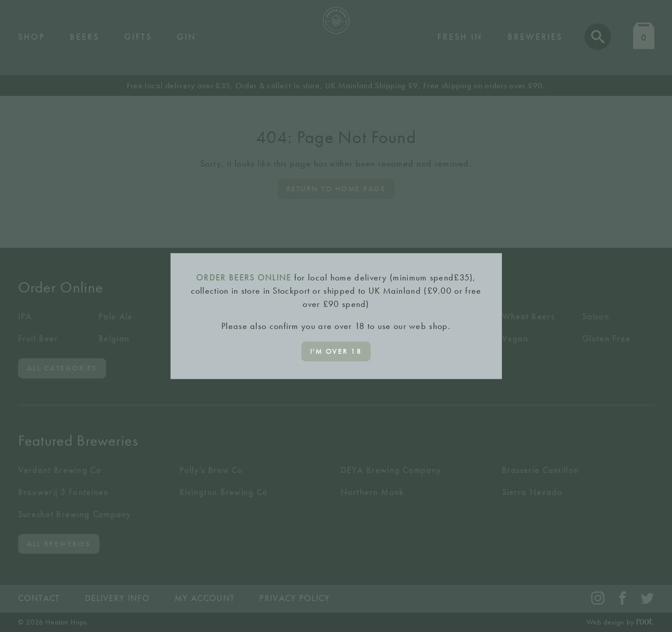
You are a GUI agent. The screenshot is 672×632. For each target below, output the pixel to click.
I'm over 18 (336, 351)
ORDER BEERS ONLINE (244, 277)
